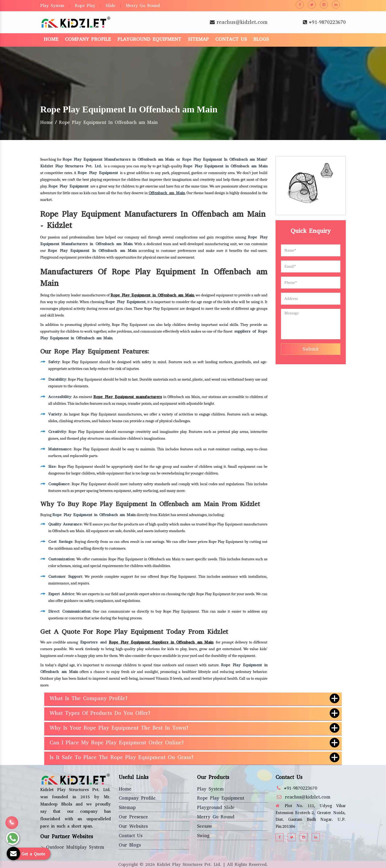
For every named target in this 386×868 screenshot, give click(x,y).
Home (51, 39)
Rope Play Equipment (221, 798)
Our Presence (133, 817)
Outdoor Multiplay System (75, 847)
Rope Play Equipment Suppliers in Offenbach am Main (161, 642)
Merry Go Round (143, 5)
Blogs (261, 39)
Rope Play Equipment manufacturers (128, 397)
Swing (203, 836)
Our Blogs (130, 845)
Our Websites (133, 826)
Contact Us (231, 39)
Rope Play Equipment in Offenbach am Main (152, 295)
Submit (311, 349)
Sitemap (198, 39)
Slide (110, 5)
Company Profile (88, 39)
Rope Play (85, 5)
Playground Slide (216, 808)
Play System (52, 5)
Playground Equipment (149, 39)
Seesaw (205, 826)
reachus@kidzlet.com (242, 22)
